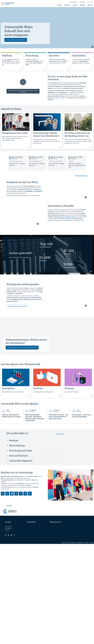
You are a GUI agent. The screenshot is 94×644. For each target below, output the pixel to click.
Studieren (53, 525)
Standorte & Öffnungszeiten (77, 532)
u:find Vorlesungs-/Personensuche (35, 533)
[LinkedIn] (9, 535)
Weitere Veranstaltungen (81, 176)
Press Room (52, 530)
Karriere (74, 528)
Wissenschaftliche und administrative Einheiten (38, 541)
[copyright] (92, 47)
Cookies (92, 553)
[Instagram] (6, 535)
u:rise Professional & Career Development (37, 544)
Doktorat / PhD (54, 528)
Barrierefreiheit (80, 553)
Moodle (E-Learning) (32, 525)
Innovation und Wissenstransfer (68, 217)
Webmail (30, 528)
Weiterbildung (38, 190)
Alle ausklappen (60, 434)
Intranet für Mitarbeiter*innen (34, 536)
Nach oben (9, 506)
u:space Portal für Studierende (35, 530)
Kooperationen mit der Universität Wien (59, 532)
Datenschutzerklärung (71, 553)
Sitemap (64, 553)
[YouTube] (12, 535)
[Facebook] (14, 535)
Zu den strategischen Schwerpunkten (17, 306)
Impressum (87, 553)
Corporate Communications (77, 530)
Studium (30, 190)
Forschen (74, 525)
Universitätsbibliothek (33, 539)
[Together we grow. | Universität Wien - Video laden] (23, 84)
